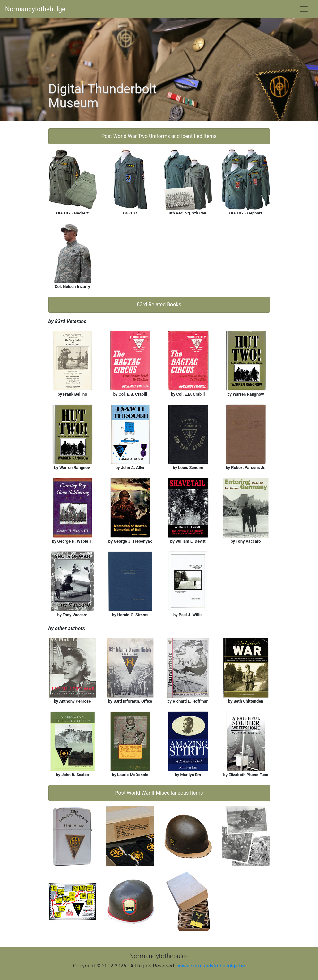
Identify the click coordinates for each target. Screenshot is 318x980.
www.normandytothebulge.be (211, 966)
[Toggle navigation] (304, 9)
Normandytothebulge (35, 9)
